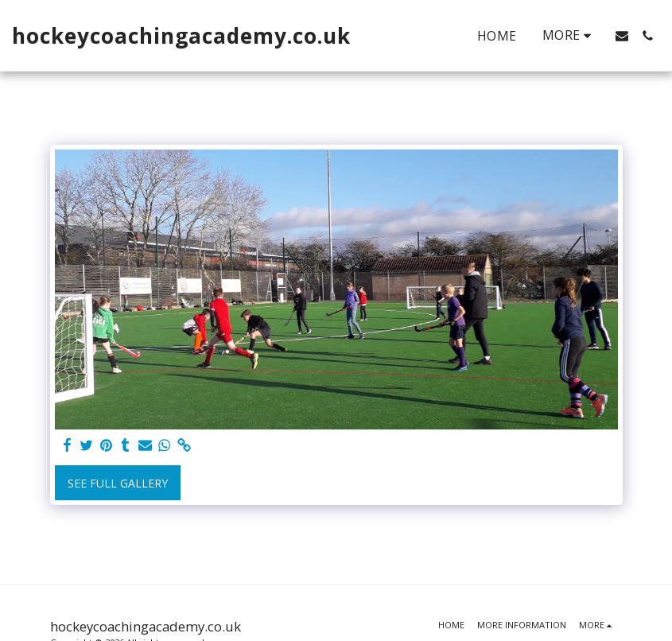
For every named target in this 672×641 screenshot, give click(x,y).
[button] (622, 36)
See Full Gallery (118, 483)
